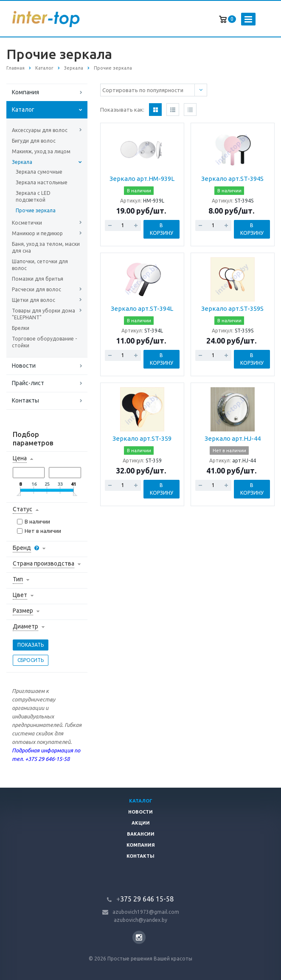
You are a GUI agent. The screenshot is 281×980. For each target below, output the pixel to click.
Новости (24, 366)
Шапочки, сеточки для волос (40, 265)
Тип (18, 579)
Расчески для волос (37, 289)
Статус (22, 509)
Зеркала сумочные (39, 172)
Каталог (23, 110)
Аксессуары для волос (40, 130)
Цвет (20, 595)
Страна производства (44, 563)
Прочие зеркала (36, 210)
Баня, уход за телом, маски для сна (46, 247)
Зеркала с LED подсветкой (33, 196)
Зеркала (22, 162)
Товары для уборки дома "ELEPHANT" (44, 314)
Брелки (21, 328)
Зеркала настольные (42, 182)
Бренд (22, 548)
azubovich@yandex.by (140, 920)
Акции (141, 823)
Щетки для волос (34, 300)
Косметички (27, 223)
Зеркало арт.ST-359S (232, 308)
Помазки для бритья (38, 279)
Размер (23, 611)
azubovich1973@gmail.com (146, 912)
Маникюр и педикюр (37, 233)
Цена (20, 458)
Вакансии (141, 834)
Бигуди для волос (34, 141)
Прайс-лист (28, 383)
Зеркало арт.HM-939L (142, 179)
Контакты (25, 400)
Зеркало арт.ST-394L (142, 308)
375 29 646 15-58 (145, 899)
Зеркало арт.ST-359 (142, 438)
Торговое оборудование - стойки (44, 342)
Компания (25, 92)
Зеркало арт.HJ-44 (233, 438)
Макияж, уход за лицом (41, 151)
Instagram (139, 937)
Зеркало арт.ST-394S (232, 179)
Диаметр (25, 626)
